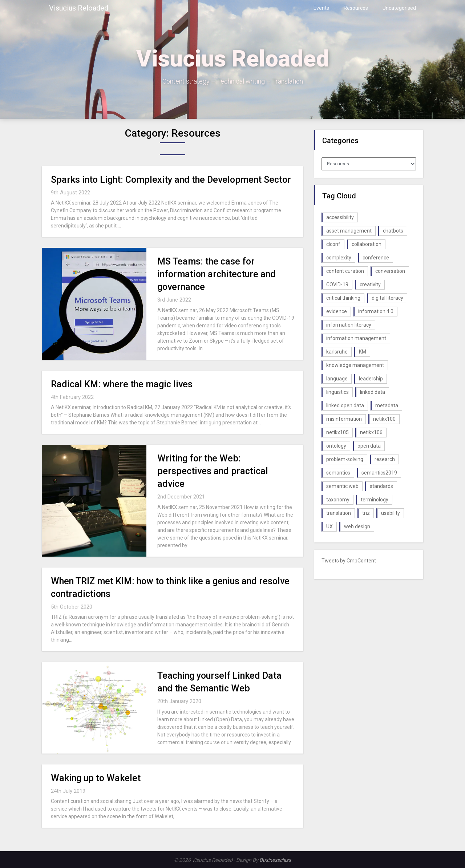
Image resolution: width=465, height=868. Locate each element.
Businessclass (275, 860)
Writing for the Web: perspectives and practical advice (213, 471)
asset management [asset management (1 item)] (349, 231)
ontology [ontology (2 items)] (336, 446)
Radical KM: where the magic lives (122, 384)
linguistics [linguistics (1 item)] (337, 392)
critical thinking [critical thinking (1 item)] (343, 298)
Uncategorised (399, 8)
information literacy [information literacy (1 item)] (349, 325)
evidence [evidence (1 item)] (337, 311)
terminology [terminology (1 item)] (375, 500)
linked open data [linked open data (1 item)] (345, 405)
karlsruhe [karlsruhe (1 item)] (337, 352)
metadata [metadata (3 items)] (387, 405)
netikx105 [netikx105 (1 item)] (337, 432)
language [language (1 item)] (337, 379)
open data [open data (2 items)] (369, 446)
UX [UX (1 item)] (329, 526)
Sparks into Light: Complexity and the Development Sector (171, 180)
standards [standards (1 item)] (381, 486)
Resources (356, 8)
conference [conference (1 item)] (376, 258)
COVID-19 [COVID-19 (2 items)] (337, 284)
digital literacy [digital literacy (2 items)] (387, 298)
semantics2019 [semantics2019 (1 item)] (379, 473)
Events (321, 8)
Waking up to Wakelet (96, 778)
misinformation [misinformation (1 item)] (344, 419)
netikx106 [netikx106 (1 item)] (371, 432)
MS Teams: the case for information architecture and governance (217, 274)
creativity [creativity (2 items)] (370, 284)
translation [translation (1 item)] (339, 513)
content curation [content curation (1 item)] (345, 271)
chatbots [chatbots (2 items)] (393, 231)
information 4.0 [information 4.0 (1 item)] (376, 311)
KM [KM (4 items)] (363, 352)
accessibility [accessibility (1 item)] (340, 217)
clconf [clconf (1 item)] (333, 244)
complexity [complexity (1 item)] (339, 258)
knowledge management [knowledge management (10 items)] (355, 365)
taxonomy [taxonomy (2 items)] (338, 500)
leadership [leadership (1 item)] (371, 379)
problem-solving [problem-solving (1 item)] (345, 459)
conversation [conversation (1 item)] (390, 271)
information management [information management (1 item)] (356, 338)
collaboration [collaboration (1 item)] (367, 244)
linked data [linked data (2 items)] (373, 392)
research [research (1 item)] (385, 459)
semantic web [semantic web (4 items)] (342, 486)
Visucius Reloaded (79, 8)
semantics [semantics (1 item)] (338, 473)
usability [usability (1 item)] (391, 513)
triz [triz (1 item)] (366, 513)
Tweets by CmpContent (349, 561)
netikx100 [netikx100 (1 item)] (384, 419)
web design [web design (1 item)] (357, 526)
